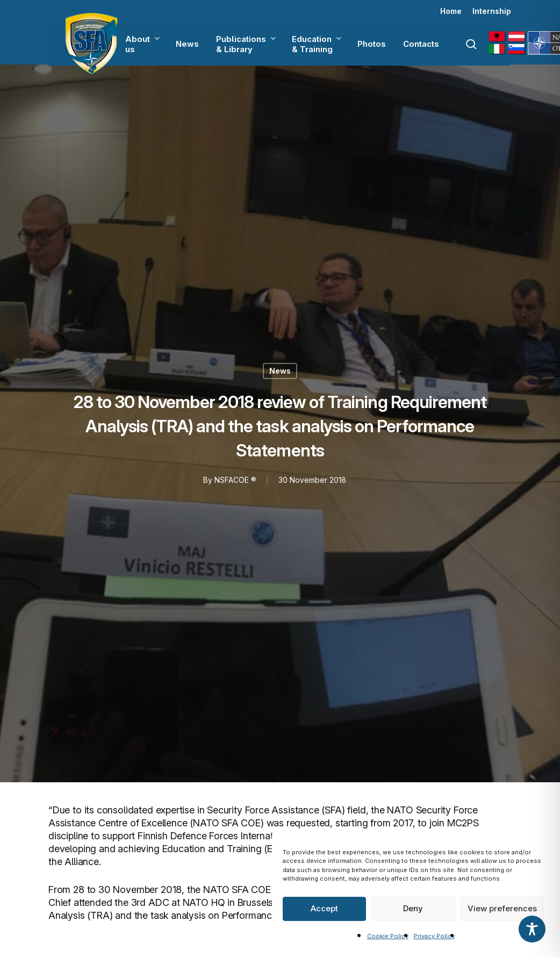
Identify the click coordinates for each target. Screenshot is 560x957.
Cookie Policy (388, 936)
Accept (324, 908)
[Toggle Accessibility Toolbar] (532, 929)
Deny (413, 908)
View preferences (502, 908)
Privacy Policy (434, 936)
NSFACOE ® (235, 480)
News (280, 371)
